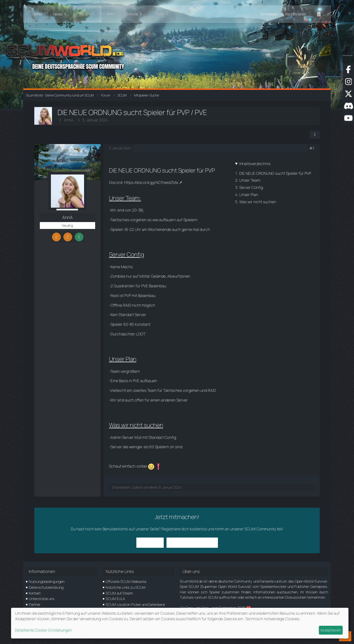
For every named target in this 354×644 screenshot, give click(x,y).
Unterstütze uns (42, 599)
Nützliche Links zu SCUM (126, 587)
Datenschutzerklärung (46, 587)
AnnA (69, 120)
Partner (35, 604)
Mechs (127, 267)
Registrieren (296, 14)
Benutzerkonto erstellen (192, 542)
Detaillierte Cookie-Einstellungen (43, 630)
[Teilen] (315, 135)
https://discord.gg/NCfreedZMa (151, 182)
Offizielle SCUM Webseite (126, 582)
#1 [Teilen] (312, 148)
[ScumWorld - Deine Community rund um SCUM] (177, 55)
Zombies (118, 276)
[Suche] (319, 14)
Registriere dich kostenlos (184, 529)
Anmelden (270, 14)
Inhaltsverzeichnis (255, 164)
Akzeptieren (331, 630)
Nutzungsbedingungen (47, 582)
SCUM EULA (115, 599)
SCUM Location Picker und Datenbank (135, 604)
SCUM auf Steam (119, 593)
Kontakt (35, 593)
